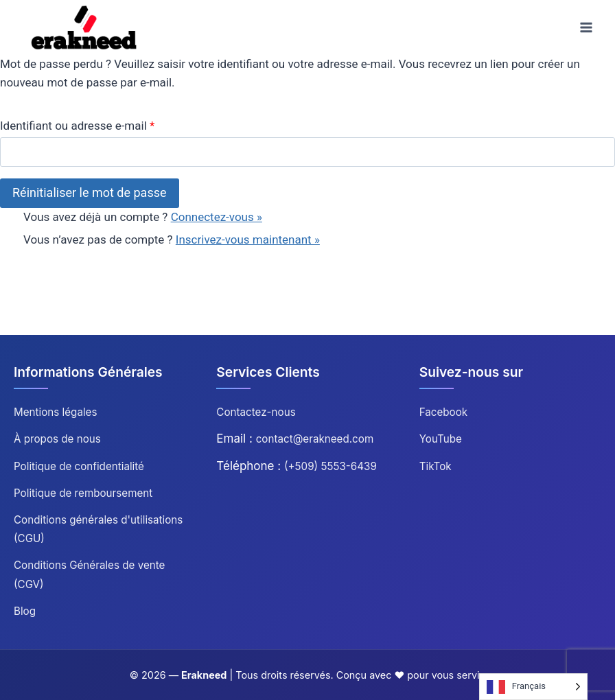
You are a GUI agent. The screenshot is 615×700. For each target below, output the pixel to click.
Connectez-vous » (217, 217)
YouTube (441, 439)
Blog (25, 611)
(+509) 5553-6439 (330, 466)
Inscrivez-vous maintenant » (248, 240)
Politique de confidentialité (79, 466)
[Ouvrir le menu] (586, 27)
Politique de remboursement (83, 493)
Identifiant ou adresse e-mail (77, 126)
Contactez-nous (256, 412)
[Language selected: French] (533, 687)
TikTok (436, 466)
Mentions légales (56, 412)
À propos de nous (57, 439)
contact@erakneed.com (315, 439)
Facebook (444, 412)
